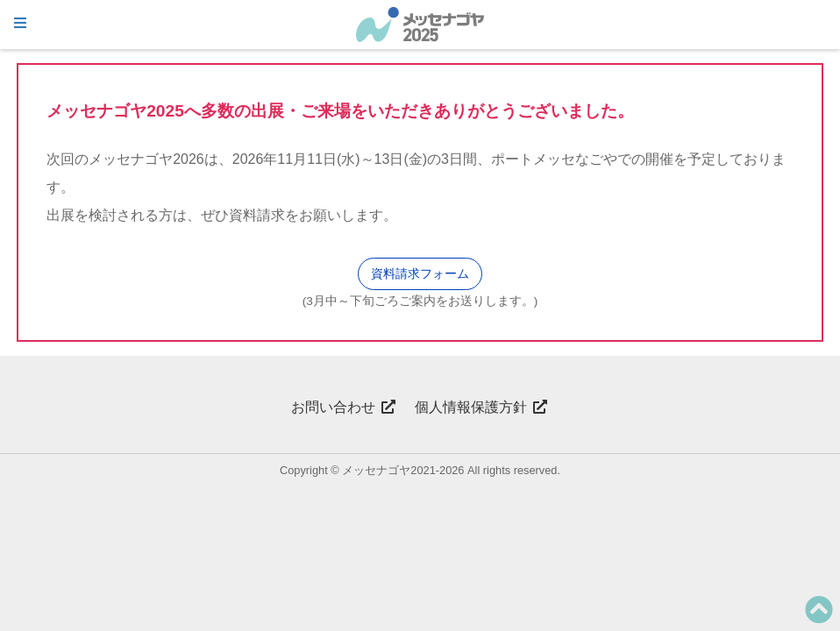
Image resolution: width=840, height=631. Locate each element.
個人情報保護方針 (481, 407)
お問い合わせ (344, 407)
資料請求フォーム (420, 273)
